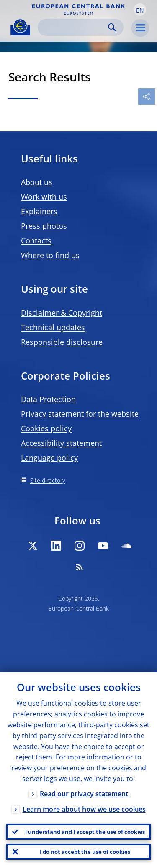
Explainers (39, 211)
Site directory (48, 480)
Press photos (44, 226)
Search (112, 27)
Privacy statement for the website (80, 414)
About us (37, 182)
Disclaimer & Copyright (62, 313)
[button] (140, 10)
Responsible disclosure (62, 342)
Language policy (49, 458)
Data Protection (48, 399)
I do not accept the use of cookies (85, 852)
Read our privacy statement (84, 794)
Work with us (44, 197)
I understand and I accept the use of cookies (85, 832)
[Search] (74, 27)
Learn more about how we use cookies (84, 809)
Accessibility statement (61, 443)
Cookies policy (46, 428)
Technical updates (53, 327)
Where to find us (50, 255)
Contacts (36, 240)
